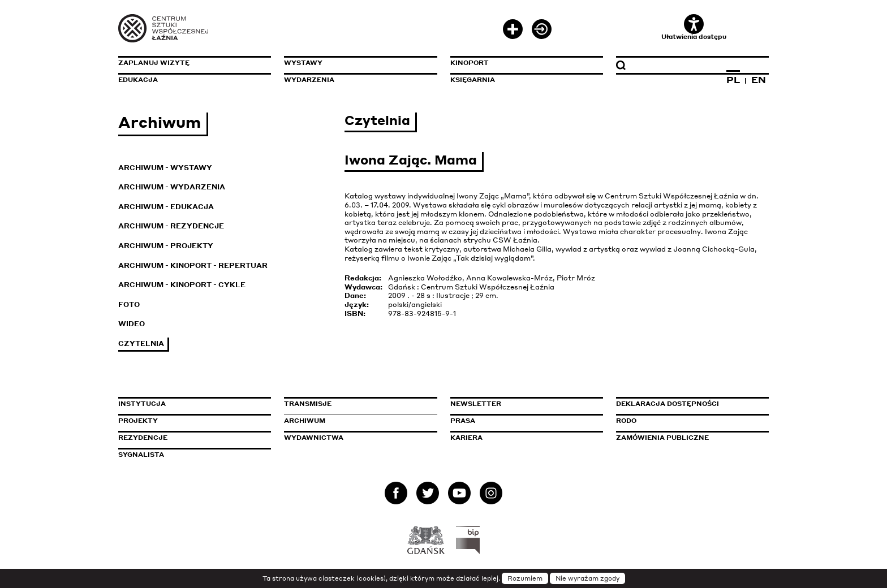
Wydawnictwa (314, 438)
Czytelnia (141, 343)
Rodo (626, 421)
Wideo (132, 324)
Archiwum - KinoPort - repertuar (193, 265)
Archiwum (305, 421)
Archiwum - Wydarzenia (172, 187)
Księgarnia (473, 80)
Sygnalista (141, 455)
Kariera (466, 438)
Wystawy (303, 63)
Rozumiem (525, 578)
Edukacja (138, 80)
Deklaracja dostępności (668, 404)
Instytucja (142, 404)
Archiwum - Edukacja (166, 207)
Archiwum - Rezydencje (171, 226)
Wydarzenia (309, 80)
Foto (129, 304)
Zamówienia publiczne (688, 438)
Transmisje (356, 404)
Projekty (138, 421)
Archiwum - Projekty (166, 246)
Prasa (463, 421)
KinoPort (470, 63)
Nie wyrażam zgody (587, 578)
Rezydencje (143, 438)
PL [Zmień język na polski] (733, 80)
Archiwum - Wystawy (165, 168)
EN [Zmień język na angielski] (759, 80)
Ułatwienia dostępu (694, 27)
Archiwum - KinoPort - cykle (182, 285)
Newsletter (476, 404)
